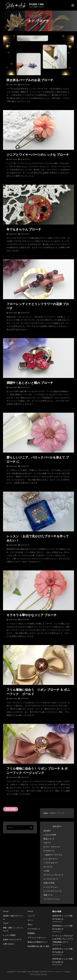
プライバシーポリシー (37, 938)
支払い (30, 924)
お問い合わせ (8, 944)
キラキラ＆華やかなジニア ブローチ (32, 615)
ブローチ (47, 843)
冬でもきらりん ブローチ (24, 229)
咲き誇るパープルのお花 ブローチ (30, 80)
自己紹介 (47, 831)
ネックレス (48, 867)
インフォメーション (52, 899)
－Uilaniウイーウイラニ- (53, 855)
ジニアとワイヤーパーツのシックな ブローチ (38, 155)
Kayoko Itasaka (13, 85)
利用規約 (31, 933)
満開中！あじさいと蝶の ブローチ (30, 383)
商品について (49, 839)
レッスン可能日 (9, 935)
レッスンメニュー (51, 887)
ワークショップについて (53, 875)
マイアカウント (34, 929)
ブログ (6, 923)
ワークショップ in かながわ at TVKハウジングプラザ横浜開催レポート (63, 939)
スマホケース (49, 851)
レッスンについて (51, 879)
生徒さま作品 (49, 883)
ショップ (31, 916)
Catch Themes (42, 974)
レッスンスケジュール (53, 891)
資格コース (48, 895)
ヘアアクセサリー (51, 863)
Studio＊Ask (36, 4)
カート (30, 920)
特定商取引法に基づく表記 (38, 946)
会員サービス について (12, 939)
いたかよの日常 (50, 835)
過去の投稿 (11, 809)
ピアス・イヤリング (52, 847)
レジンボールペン (51, 859)
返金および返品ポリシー (37, 942)
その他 (46, 871)
